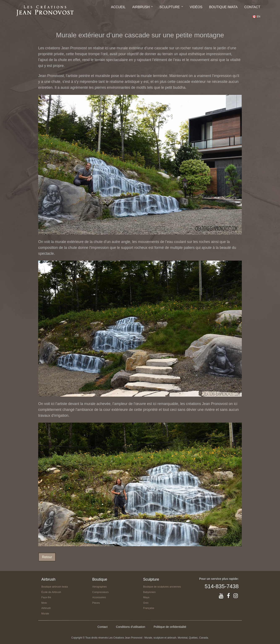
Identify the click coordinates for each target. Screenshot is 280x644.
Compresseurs (101, 592)
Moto (44, 603)
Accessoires (99, 597)
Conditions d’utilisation (130, 627)
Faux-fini (46, 597)
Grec (146, 603)
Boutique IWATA (223, 7)
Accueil (118, 7)
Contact (252, 7)
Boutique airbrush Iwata (55, 587)
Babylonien (149, 592)
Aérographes (100, 587)
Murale (45, 614)
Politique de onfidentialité (170, 627)
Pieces (96, 603)
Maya (146, 597)
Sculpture (170, 7)
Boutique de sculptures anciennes (162, 587)
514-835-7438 (222, 586)
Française (149, 608)
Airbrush (141, 7)
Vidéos (196, 7)
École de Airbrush (51, 592)
